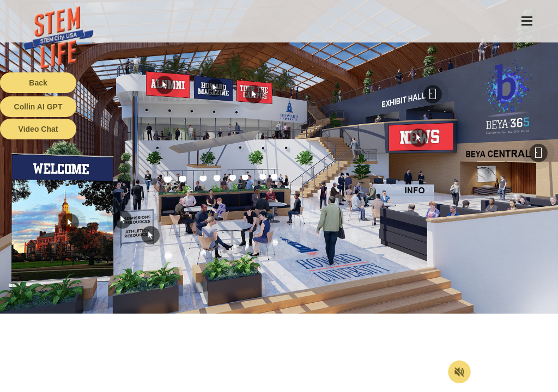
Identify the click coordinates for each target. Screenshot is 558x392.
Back (38, 83)
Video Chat (38, 129)
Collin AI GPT (38, 107)
